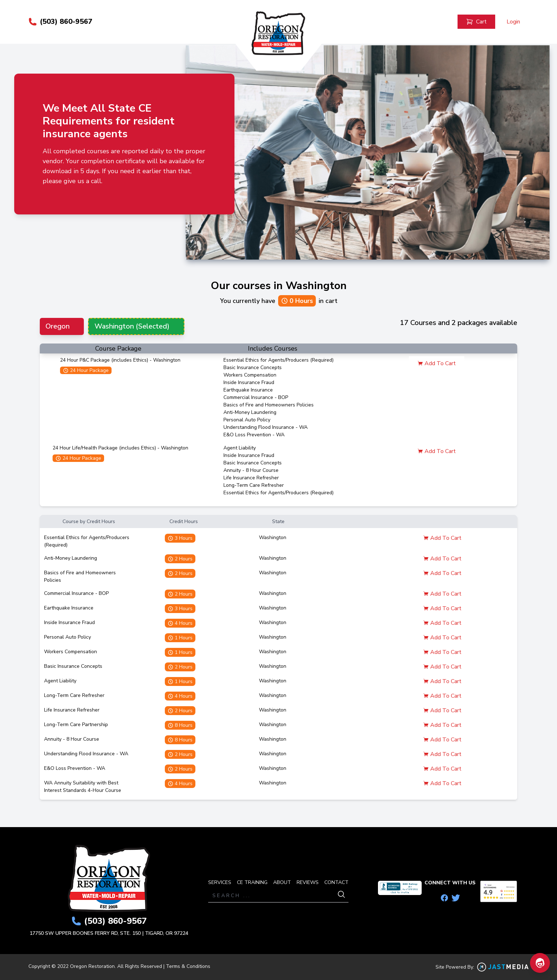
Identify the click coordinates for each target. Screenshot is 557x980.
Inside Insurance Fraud (249, 383)
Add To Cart (437, 364)
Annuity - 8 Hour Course (251, 471)
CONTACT (336, 882)
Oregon (58, 327)
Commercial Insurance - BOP (256, 398)
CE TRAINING (252, 882)
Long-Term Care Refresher (254, 486)
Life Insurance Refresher (251, 478)
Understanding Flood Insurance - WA (266, 428)
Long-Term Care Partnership (76, 725)
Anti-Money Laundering (250, 413)
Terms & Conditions (188, 966)
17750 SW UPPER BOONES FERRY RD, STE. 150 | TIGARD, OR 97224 (109, 933)
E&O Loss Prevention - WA (254, 435)
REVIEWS (308, 882)
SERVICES (220, 882)
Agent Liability (240, 448)
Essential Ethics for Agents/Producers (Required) (278, 360)
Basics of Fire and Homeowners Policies (269, 405)
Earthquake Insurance (248, 390)
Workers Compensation (250, 375)
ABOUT (282, 882)
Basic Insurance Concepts (253, 368)
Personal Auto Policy (247, 420)
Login (513, 22)
